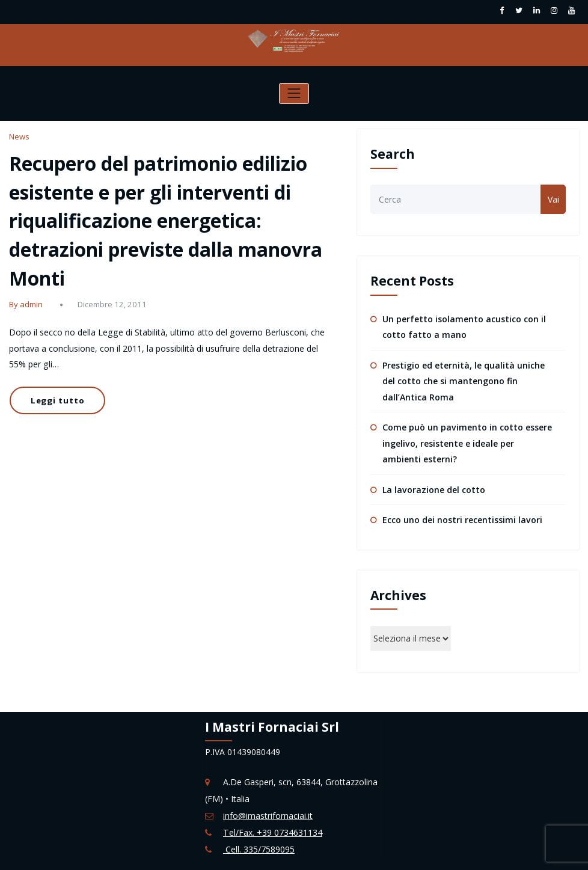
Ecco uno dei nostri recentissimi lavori (462, 519)
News (19, 136)
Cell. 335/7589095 (259, 848)
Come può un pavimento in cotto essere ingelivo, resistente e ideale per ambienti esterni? (467, 443)
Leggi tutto (57, 399)
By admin (26, 303)
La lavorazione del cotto (433, 489)
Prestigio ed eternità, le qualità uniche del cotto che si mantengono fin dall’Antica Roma (464, 381)
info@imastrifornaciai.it (268, 814)
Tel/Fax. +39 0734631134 (272, 831)
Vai (553, 199)
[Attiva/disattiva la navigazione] (294, 93)
